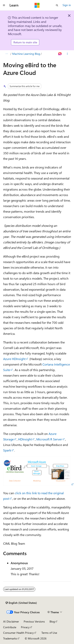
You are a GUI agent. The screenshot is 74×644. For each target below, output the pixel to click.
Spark (7, 450)
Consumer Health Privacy (18, 633)
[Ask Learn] (60, 54)
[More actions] (67, 54)
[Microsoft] (37, 5)
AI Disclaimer (11, 621)
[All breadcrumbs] (7, 54)
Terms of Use (49, 633)
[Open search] (57, 5)
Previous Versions (34, 621)
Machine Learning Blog (26, 54)
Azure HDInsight (14, 359)
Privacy (25, 627)
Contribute (10, 627)
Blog (52, 621)
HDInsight (25, 439)
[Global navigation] (4, 5)
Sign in (67, 5)
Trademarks (10, 638)
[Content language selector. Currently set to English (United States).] (21, 603)
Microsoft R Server (49, 439)
